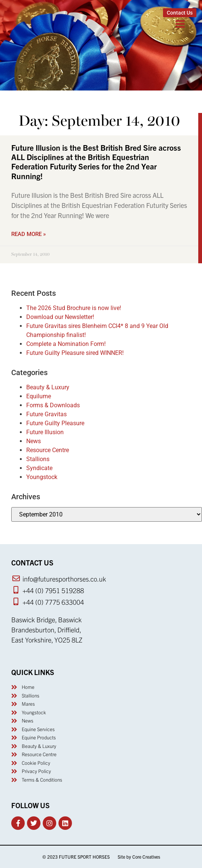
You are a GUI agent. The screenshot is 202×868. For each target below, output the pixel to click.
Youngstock (42, 477)
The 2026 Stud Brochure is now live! (74, 308)
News (34, 441)
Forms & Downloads (53, 405)
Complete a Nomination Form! (66, 344)
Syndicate (39, 468)
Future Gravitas (46, 414)
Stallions (38, 459)
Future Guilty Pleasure (55, 423)
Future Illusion (45, 432)
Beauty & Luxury (48, 387)
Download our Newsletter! (60, 317)
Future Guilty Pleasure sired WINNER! (75, 353)
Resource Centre (48, 450)
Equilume (39, 396)
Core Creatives (146, 857)
